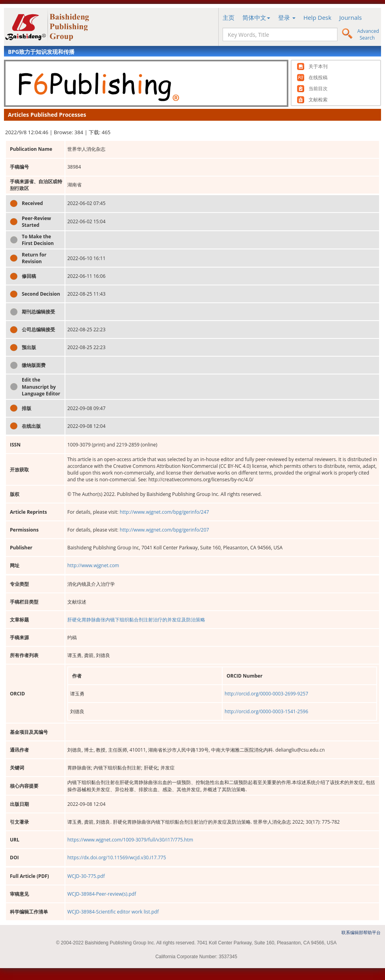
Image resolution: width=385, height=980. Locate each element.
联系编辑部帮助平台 (361, 933)
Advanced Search (368, 34)
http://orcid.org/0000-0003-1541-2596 (266, 711)
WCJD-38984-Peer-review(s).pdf (102, 894)
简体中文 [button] (256, 17)
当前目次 (318, 89)
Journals (351, 17)
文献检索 (318, 100)
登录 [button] (287, 17)
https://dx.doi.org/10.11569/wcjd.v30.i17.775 (117, 857)
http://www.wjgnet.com (93, 565)
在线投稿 (318, 78)
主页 (229, 17)
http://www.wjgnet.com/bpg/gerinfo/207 (164, 530)
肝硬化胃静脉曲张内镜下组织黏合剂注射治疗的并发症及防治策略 (136, 620)
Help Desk (317, 17)
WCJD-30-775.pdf (86, 876)
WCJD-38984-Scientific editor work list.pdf (113, 912)
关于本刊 (318, 66)
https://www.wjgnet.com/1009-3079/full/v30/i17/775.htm (130, 840)
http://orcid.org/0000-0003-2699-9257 (266, 694)
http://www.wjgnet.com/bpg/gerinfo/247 (164, 512)
